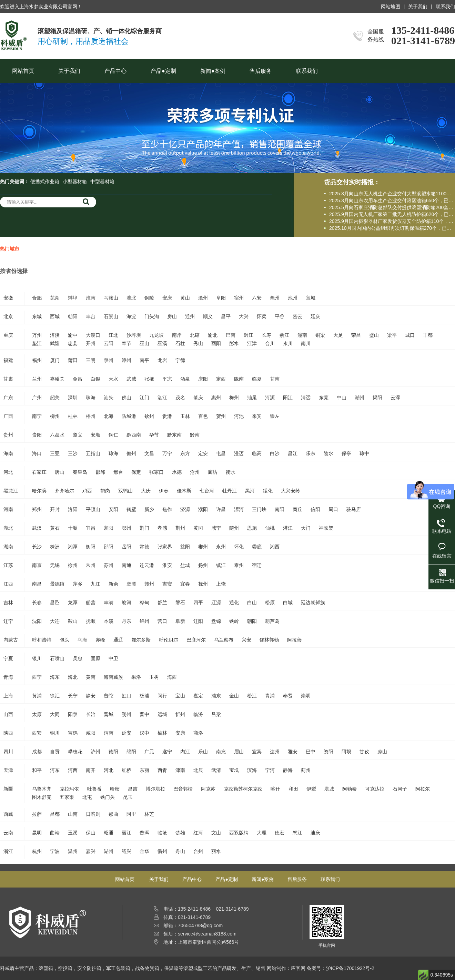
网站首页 (23, 71)
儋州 (131, 453)
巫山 (144, 343)
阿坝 (346, 752)
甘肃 (8, 379)
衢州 (162, 851)
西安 (37, 733)
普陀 (109, 696)
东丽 (144, 770)
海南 (8, 453)
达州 (275, 752)
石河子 (400, 789)
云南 (8, 833)
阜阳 (221, 298)
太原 (37, 714)
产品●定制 (163, 71)
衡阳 (91, 547)
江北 (113, 335)
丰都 (428, 335)
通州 (190, 316)
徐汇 (55, 696)
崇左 (275, 416)
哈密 (115, 789)
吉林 (8, 602)
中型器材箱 (102, 182)
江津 (252, 343)
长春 (37, 602)
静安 (91, 696)
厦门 (55, 360)
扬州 (203, 565)
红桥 (127, 770)
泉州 (109, 360)
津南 (180, 770)
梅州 (234, 398)
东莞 (324, 398)
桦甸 (144, 602)
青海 (8, 677)
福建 (8, 360)
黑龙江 (11, 491)
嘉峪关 (57, 379)
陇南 (239, 379)
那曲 (113, 814)
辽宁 (8, 621)
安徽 (8, 298)
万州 (37, 335)
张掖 (149, 379)
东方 (185, 453)
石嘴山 (57, 658)
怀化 (239, 547)
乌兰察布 (224, 640)
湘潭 (73, 547)
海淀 (131, 316)
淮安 (167, 565)
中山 (342, 398)
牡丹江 (230, 491)
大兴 (244, 316)
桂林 (73, 416)
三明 (91, 360)
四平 (198, 602)
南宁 (37, 416)
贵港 (167, 416)
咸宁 (216, 528)
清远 (306, 398)
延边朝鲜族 (313, 602)
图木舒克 (42, 797)
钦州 (149, 416)
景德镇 (57, 584)
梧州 (91, 416)
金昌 (78, 379)
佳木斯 (184, 491)
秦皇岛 (80, 472)
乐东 (311, 453)
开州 (91, 343)
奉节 (127, 343)
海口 (37, 453)
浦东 (216, 696)
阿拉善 (294, 640)
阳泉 (73, 714)
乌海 (82, 640)
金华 (144, 851)
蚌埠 (73, 298)
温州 (73, 851)
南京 (37, 565)
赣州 (149, 584)
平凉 (167, 379)
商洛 (198, 733)
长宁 (73, 696)
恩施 (252, 528)
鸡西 (87, 491)
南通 (127, 565)
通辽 (118, 640)
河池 (239, 416)
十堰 (73, 528)
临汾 (198, 714)
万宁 (167, 453)
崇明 (306, 696)
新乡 (149, 509)
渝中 (73, 335)
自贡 (55, 752)
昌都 (55, 814)
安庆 (167, 298)
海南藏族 (113, 677)
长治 (91, 714)
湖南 (8, 547)
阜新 (180, 621)
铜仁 (113, 435)
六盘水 (57, 435)
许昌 (221, 509)
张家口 (156, 472)
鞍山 (73, 621)
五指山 (93, 453)
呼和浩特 (42, 640)
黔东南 (174, 435)
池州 (293, 298)
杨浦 (144, 696)
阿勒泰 (350, 789)
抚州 (203, 584)
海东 (55, 677)
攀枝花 (75, 752)
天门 (306, 528)
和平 (37, 770)
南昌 (37, 584)
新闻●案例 (213, 71)
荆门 (144, 528)
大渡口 (93, 335)
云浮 (395, 398)
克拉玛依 (69, 789)
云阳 (109, 343)
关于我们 (418, 7)
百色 (203, 416)
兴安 (246, 640)
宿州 (239, 298)
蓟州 (306, 770)
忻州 (180, 714)
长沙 (37, 547)
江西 (8, 584)
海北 (73, 677)
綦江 (284, 335)
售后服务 (261, 71)
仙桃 (270, 528)
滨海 (252, 770)
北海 (109, 416)
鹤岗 (105, 491)
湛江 (162, 398)
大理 (262, 833)
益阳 (185, 547)
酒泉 (185, 379)
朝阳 (73, 316)
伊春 (164, 491)
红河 (198, 833)
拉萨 (37, 814)
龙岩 (162, 360)
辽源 (216, 602)
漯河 (239, 509)
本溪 (109, 621)
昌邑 (55, 602)
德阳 (113, 752)
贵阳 (37, 435)
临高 (257, 453)
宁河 (270, 770)
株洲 (55, 547)
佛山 (127, 398)
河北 (8, 472)
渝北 (213, 335)
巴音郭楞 (183, 789)
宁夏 (8, 658)
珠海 (91, 398)
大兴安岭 (291, 491)
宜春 (185, 584)
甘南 (275, 379)
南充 (221, 752)
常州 (91, 565)
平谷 (280, 316)
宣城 (311, 298)
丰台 (91, 316)
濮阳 (203, 509)
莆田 (73, 360)
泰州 (239, 565)
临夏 (257, 379)
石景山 (111, 316)
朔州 (127, 714)
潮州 (360, 398)
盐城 (185, 565)
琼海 (113, 453)
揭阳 (377, 398)
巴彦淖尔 (196, 640)
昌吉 (133, 789)
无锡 (55, 565)
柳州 (55, 416)
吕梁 (216, 714)
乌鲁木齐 (42, 789)
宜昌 (91, 528)
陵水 (328, 453)
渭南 (109, 733)
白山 (252, 602)
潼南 (302, 335)
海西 (172, 677)
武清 (216, 770)
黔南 (195, 435)
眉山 (239, 752)
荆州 (180, 528)
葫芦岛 (272, 621)
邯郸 (100, 472)
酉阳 (216, 343)
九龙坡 (156, 335)
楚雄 (180, 833)
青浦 (270, 696)
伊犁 (311, 789)
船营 (91, 602)
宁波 (55, 851)
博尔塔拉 (155, 789)
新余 (113, 584)
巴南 (231, 335)
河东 (55, 770)
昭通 (109, 833)
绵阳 (131, 752)
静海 (288, 770)
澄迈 (239, 453)
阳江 (288, 398)
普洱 (144, 833)
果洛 (136, 677)
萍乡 (78, 584)
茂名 (180, 398)
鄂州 (127, 528)
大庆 (146, 491)
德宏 (280, 833)
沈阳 (37, 621)
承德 (177, 472)
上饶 (221, 584)
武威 (131, 379)
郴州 (203, 547)
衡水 (231, 472)
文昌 (149, 453)
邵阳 (109, 547)
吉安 (167, 584)
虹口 (127, 696)
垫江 (37, 343)
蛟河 (127, 602)
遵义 (78, 435)
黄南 (91, 677)
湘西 (275, 547)
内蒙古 (11, 640)
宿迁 (257, 565)
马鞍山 (111, 298)
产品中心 (115, 71)
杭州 (37, 851)
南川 (306, 343)
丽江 (127, 833)
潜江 (288, 528)
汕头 (109, 398)
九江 (95, 584)
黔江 (249, 335)
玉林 (185, 416)
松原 (270, 602)
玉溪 (73, 833)
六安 (257, 298)
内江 (185, 752)
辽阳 (198, 621)
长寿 (266, 335)
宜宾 (257, 752)
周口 (333, 509)
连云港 (147, 565)
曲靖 (55, 833)
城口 (410, 335)
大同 (55, 714)
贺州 (221, 416)
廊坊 (213, 472)
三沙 (73, 453)
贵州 (8, 435)
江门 (144, 398)
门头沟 (152, 316)
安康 (180, 733)
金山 (234, 696)
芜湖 (55, 298)
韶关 (55, 398)
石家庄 (39, 472)
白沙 (275, 453)
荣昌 (356, 335)
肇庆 (198, 398)
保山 (91, 833)
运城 (162, 714)
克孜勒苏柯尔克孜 (243, 789)
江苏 (8, 565)
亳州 (275, 298)
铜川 (55, 733)
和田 (293, 789)
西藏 (8, 814)
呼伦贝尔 (169, 640)
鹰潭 (131, 584)
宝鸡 (73, 733)
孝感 (162, 528)
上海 (8, 696)
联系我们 (445, 7)
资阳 (328, 752)
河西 (73, 770)
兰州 (37, 379)
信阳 (315, 509)
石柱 (180, 343)
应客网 (298, 968)
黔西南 (134, 435)
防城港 (129, 416)
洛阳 (73, 509)
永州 (221, 547)
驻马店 (354, 509)
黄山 (185, 298)
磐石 (180, 602)
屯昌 (221, 453)
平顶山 (93, 509)
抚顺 (91, 621)
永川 (288, 343)
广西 (8, 416)
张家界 (165, 547)
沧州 (195, 472)
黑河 (250, 491)
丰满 (109, 602)
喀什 (275, 789)
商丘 (297, 509)
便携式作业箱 (45, 182)
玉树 (154, 677)
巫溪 (162, 343)
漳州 (127, 360)
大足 (338, 335)
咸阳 (91, 733)
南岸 (177, 335)
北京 (8, 316)
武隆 (55, 343)
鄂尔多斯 (141, 640)
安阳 (113, 509)
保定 (136, 472)
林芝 (149, 814)
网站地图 (391, 7)
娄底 (257, 547)
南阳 (280, 509)
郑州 (37, 509)
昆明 (37, 833)
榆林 (162, 733)
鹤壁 (131, 509)
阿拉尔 (423, 789)
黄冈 (198, 528)
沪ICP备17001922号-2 (350, 968)
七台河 (207, 491)
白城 (288, 602)
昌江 (293, 453)
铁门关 (108, 797)
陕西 (8, 733)
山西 (8, 714)
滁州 (203, 298)
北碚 (195, 335)
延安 (127, 733)
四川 (8, 752)
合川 (270, 343)
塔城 (329, 789)
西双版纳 (239, 833)
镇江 (221, 565)
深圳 (73, 398)
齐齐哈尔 (64, 491)
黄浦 (37, 696)
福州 (37, 360)
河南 (8, 509)
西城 (55, 316)
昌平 (226, 316)
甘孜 (364, 752)
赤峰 (100, 640)
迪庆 (315, 833)
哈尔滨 (39, 491)
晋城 (109, 714)
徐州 (73, 565)
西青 (162, 770)
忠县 (73, 343)
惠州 (216, 398)
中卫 (113, 658)
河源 (270, 398)
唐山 (60, 472)
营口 (162, 621)
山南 (73, 814)
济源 (185, 509)
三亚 (55, 453)
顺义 (208, 316)
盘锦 (216, 621)
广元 (149, 752)
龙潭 (73, 602)
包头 (64, 640)
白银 (95, 379)
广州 (37, 398)
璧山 (374, 335)
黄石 (55, 528)
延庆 (315, 316)
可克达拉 (375, 789)
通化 (234, 602)
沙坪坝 (134, 335)
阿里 (131, 814)
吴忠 (78, 658)
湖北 (8, 528)
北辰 (198, 770)
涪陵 (55, 335)
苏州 (109, 565)
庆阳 (203, 379)
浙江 (8, 851)
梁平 (392, 335)
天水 (113, 379)
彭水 (234, 343)
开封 (55, 509)
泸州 (95, 752)
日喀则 (93, 814)
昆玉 (128, 797)
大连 (55, 621)
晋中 (144, 714)
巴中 (311, 752)
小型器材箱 (75, 182)
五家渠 (67, 797)
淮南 (91, 298)
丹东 (127, 621)
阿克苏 (208, 789)
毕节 (154, 435)
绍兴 (127, 851)
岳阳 (127, 547)
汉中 (144, 733)
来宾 (257, 416)
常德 (144, 547)
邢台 (118, 472)
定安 (203, 453)
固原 (95, 658)
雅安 (293, 752)
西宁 (37, 677)
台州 (198, 851)
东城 (37, 316)
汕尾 (252, 398)
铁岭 (234, 621)
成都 (37, 752)
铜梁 (320, 335)
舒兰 (162, 602)
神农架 (326, 528)
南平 (144, 360)
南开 (91, 770)
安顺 (95, 435)
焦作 (167, 509)
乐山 (203, 752)
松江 (252, 696)
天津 (8, 770)
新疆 (8, 789)
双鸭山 (125, 491)
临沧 (162, 833)
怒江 (297, 833)
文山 (216, 833)
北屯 (87, 797)
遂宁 (167, 752)
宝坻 (234, 770)
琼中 (364, 453)
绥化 (268, 491)
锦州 (144, 621)
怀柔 (262, 316)
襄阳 (109, 528)
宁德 (180, 360)
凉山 (382, 752)
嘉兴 (91, 851)
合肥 (37, 298)
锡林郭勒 (269, 640)
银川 (37, 658)
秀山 (198, 343)
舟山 (180, 851)
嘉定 (198, 696)
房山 (172, 316)
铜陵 (149, 298)
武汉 (37, 528)
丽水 (216, 851)
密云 (297, 316)
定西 (221, 379)
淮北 (131, 298)
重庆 (8, 335)
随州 (234, 528)
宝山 (180, 696)
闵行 (162, 696)
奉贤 (288, 696)
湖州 (109, 851)
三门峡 (259, 509)
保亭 (346, 453)
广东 (8, 398)
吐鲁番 (94, 789)
